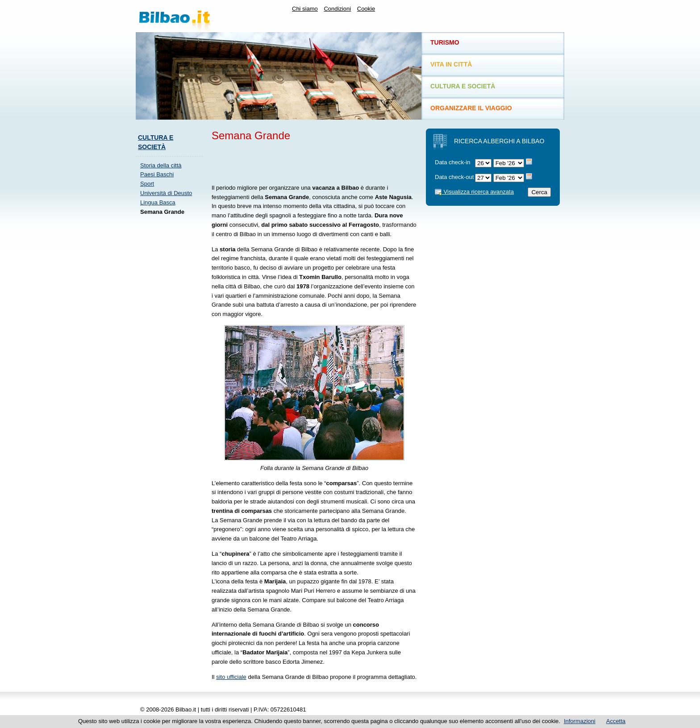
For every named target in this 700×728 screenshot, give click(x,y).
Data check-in (452, 162)
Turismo (445, 42)
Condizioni (337, 9)
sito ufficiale (231, 677)
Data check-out (454, 177)
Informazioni (580, 721)
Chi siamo (305, 9)
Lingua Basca (158, 202)
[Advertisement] (171, 356)
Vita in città (451, 64)
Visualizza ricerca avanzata (474, 192)
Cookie (366, 9)
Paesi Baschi (157, 174)
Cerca (539, 192)
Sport (147, 184)
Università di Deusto (166, 193)
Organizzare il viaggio (471, 108)
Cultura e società (463, 86)
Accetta (616, 721)
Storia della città (161, 165)
